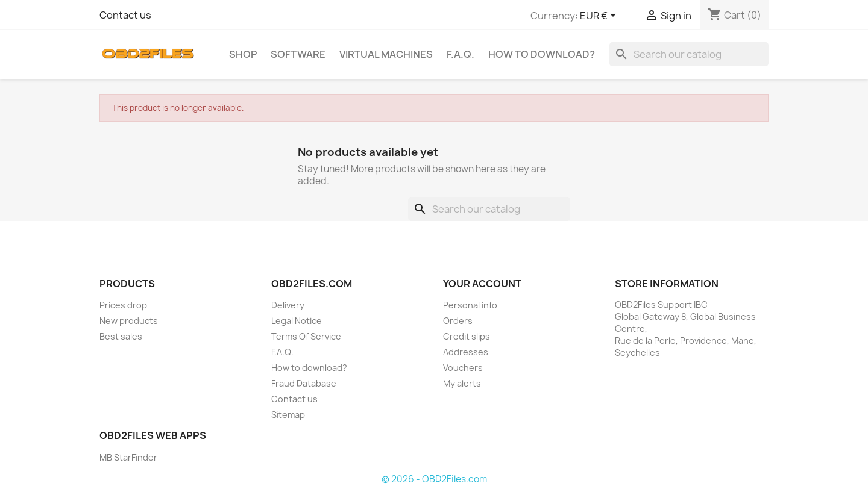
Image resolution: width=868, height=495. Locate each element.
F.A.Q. (461, 54)
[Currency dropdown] (600, 16)
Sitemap (288, 415)
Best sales (121, 336)
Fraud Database (304, 383)
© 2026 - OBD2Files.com (434, 479)
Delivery (288, 305)
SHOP (243, 54)
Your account (482, 284)
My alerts (462, 383)
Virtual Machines (386, 54)
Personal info (470, 305)
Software (298, 54)
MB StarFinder (128, 457)
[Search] (689, 54)
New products (129, 321)
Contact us (125, 15)
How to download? (542, 54)
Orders (458, 321)
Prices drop (123, 305)
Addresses (466, 352)
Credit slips (467, 336)
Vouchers (463, 368)
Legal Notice (297, 321)
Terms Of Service (306, 336)
